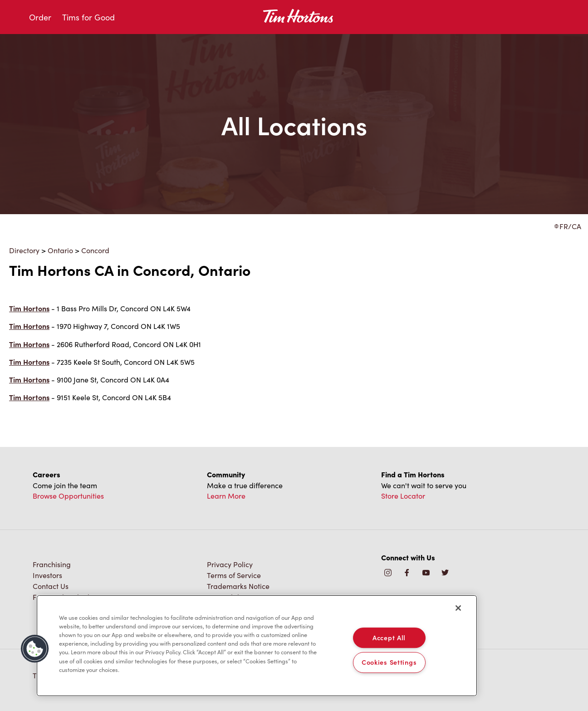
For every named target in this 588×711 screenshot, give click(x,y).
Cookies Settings (389, 662)
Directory (24, 250)
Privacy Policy (230, 564)
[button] (35, 649)
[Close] (458, 608)
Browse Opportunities (68, 495)
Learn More (226, 495)
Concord (95, 250)
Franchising (52, 564)
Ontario (60, 250)
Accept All (389, 637)
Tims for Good (88, 17)
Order (40, 17)
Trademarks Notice (238, 586)
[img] (445, 573)
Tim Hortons (29, 308)
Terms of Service (234, 575)
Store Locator (403, 495)
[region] (257, 646)
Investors (47, 575)
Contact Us (51, 586)
